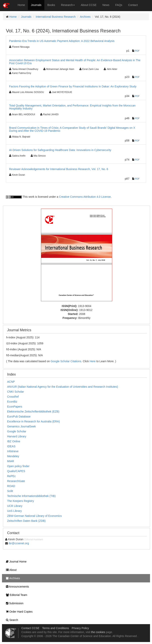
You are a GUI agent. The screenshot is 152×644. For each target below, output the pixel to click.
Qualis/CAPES (16, 471)
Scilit (10, 491)
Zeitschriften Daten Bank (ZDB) (26, 521)
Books (51, 5)
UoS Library (14, 511)
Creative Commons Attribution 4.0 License (85, 197)
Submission (14, 603)
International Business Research (56, 17)
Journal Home (15, 562)
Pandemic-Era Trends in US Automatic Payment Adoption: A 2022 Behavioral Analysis (62, 41)
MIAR (11, 461)
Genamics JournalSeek (21, 426)
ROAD (11, 486)
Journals (36, 5)
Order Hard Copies (18, 612)
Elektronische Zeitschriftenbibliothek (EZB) (33, 412)
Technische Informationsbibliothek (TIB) (31, 496)
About (10, 570)
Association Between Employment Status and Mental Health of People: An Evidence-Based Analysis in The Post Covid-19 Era (75, 62)
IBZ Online (14, 441)
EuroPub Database (19, 416)
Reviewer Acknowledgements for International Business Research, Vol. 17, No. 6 (59, 169)
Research (68, 5)
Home (21, 5)
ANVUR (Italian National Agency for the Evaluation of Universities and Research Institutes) (63, 387)
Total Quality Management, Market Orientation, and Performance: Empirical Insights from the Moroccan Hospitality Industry (72, 107)
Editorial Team (16, 595)
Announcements (16, 587)
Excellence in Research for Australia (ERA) (33, 421)
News (106, 5)
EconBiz (12, 402)
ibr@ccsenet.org (19, 543)
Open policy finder (18, 466)
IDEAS (11, 446)
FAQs (119, 5)
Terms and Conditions (56, 628)
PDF (137, 51)
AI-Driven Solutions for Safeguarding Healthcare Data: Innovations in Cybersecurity (60, 150)
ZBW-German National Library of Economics (34, 516)
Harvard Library (17, 436)
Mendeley (13, 456)
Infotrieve (13, 451)
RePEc (11, 476)
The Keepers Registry (20, 501)
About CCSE (89, 5)
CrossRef (13, 397)
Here (93, 361)
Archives (85, 17)
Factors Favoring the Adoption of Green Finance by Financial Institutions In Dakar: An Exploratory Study (73, 86)
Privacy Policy (80, 628)
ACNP (11, 382)
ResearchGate (16, 481)
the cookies (98, 632)
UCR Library (15, 506)
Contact (133, 5)
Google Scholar (17, 431)
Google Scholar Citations (66, 361)
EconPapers (15, 407)
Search (11, 620)
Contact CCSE (30, 628)
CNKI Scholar (16, 392)
